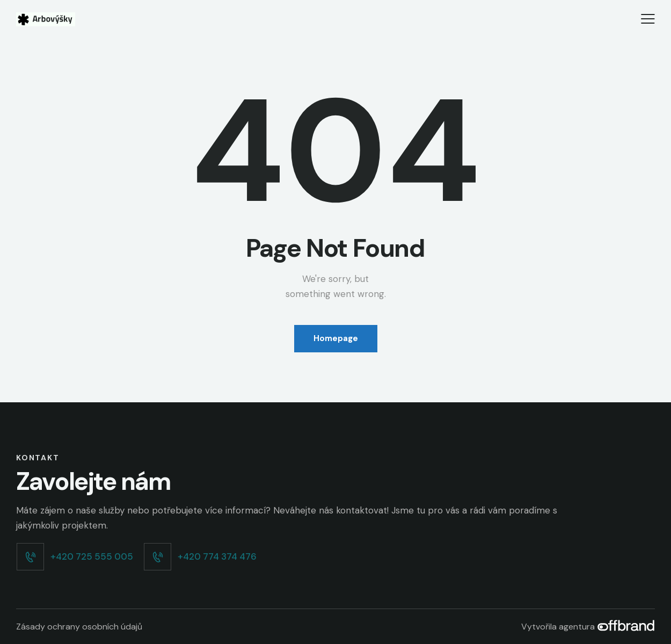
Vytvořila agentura (588, 627)
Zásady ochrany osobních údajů (79, 627)
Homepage (336, 338)
